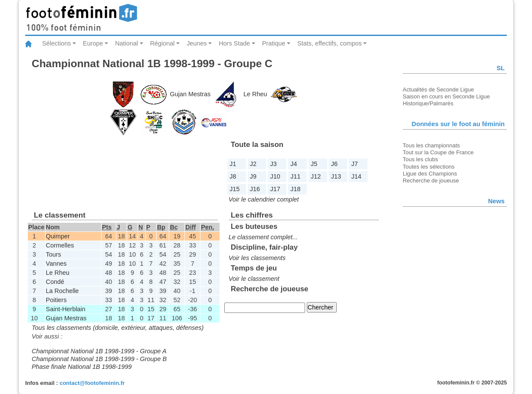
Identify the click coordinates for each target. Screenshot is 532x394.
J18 (295, 189)
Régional (163, 43)
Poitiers (56, 300)
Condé (55, 282)
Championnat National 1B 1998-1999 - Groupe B (99, 359)
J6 (334, 164)
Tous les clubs (420, 159)
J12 (316, 176)
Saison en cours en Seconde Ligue (446, 96)
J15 (235, 189)
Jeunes (197, 43)
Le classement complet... (263, 237)
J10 (275, 176)
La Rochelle (62, 291)
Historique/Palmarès (428, 103)
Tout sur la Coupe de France (438, 152)
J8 (233, 176)
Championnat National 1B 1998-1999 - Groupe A (99, 351)
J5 (314, 164)
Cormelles (60, 245)
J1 (233, 164)
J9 (253, 176)
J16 (255, 189)
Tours (54, 254)
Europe (93, 43)
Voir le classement (254, 279)
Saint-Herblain (66, 309)
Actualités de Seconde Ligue (438, 90)
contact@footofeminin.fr (92, 383)
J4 (294, 164)
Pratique (274, 43)
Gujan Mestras (190, 94)
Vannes (56, 264)
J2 (253, 164)
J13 (336, 176)
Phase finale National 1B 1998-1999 (82, 367)
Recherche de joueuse (431, 181)
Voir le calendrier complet (264, 199)
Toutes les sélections (429, 167)
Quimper (58, 236)
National (126, 43)
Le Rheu (255, 94)
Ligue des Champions (430, 174)
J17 (275, 189)
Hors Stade (234, 43)
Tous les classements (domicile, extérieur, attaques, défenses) (118, 328)
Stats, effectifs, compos (330, 43)
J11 (295, 176)
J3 (274, 164)
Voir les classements (257, 258)
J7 (355, 164)
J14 (356, 176)
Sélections (56, 43)
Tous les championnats (431, 145)
